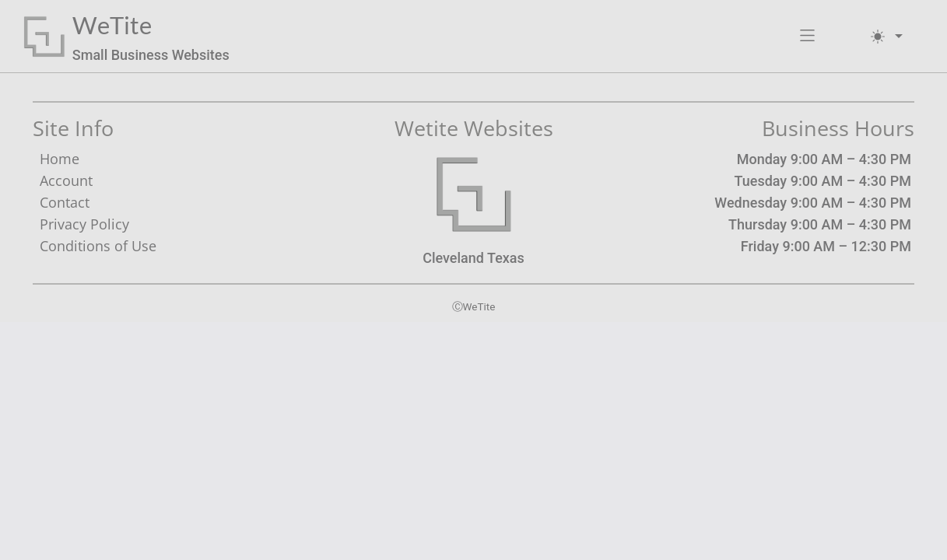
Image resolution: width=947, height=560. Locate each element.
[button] (807, 37)
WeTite (112, 25)
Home (60, 159)
